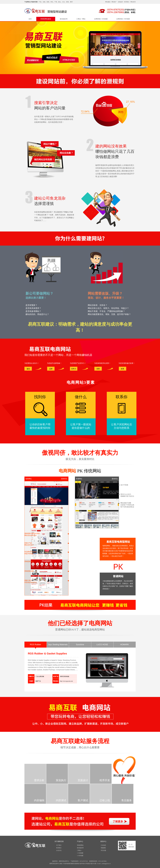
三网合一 (80, 850)
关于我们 (59, 845)
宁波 (40, 2)
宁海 (56, 2)
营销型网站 (80, 845)
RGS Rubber (35, 645)
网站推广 (114, 2)
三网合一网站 (81, 19)
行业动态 (103, 845)
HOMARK (125, 645)
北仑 (64, 2)
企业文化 (59, 850)
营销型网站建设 (46, 19)
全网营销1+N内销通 (101, 19)
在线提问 (120, 2)
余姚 (44, 2)
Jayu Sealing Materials (58, 645)
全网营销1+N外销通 (123, 19)
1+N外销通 (80, 856)
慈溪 (48, 2)
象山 (60, 2)
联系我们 (127, 2)
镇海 (67, 2)
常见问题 (103, 850)
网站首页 (133, 2)
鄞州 (71, 2)
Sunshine (80, 645)
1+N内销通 (80, 853)
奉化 (52, 2)
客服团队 (103, 848)
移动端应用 (64, 19)
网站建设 (108, 2)
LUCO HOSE (102, 645)
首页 (30, 19)
